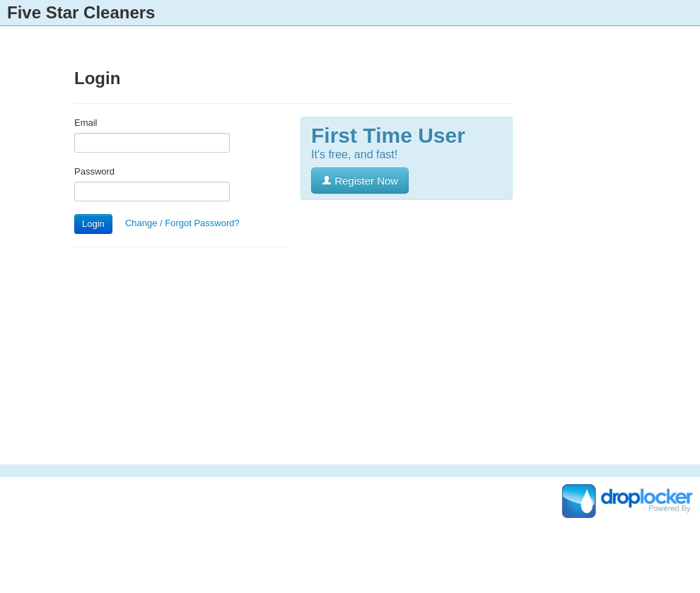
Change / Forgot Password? (182, 223)
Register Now (360, 181)
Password (94, 171)
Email (86, 123)
